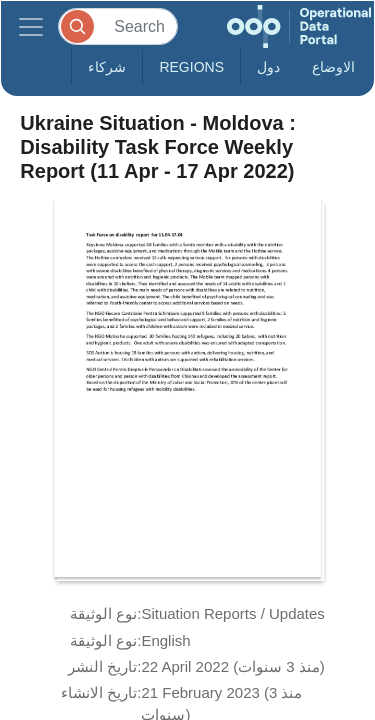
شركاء (107, 67)
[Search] (118, 26)
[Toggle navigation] (31, 26)
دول (268, 67)
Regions (191, 67)
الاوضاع (333, 67)
